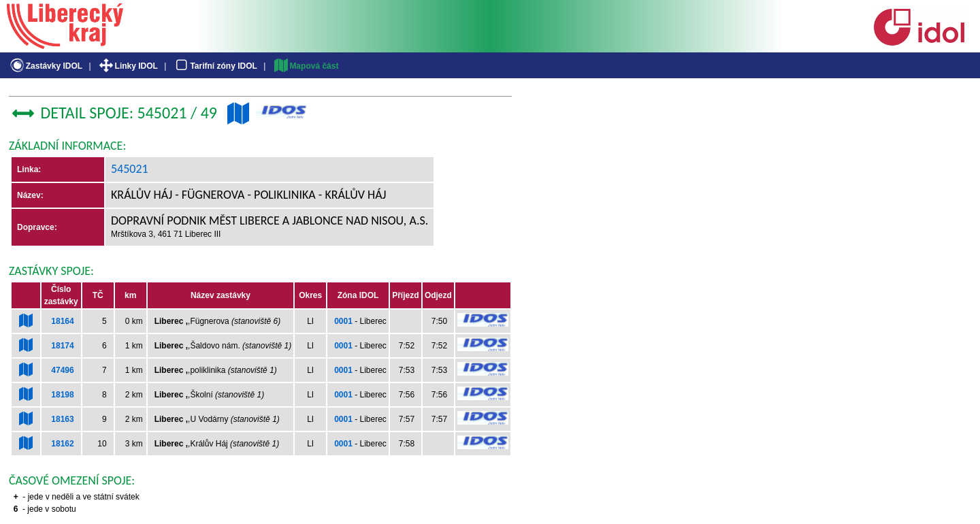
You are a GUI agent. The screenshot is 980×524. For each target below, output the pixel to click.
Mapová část (306, 66)
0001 (343, 321)
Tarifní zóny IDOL (215, 66)
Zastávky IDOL (45, 66)
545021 (130, 169)
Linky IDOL (128, 66)
